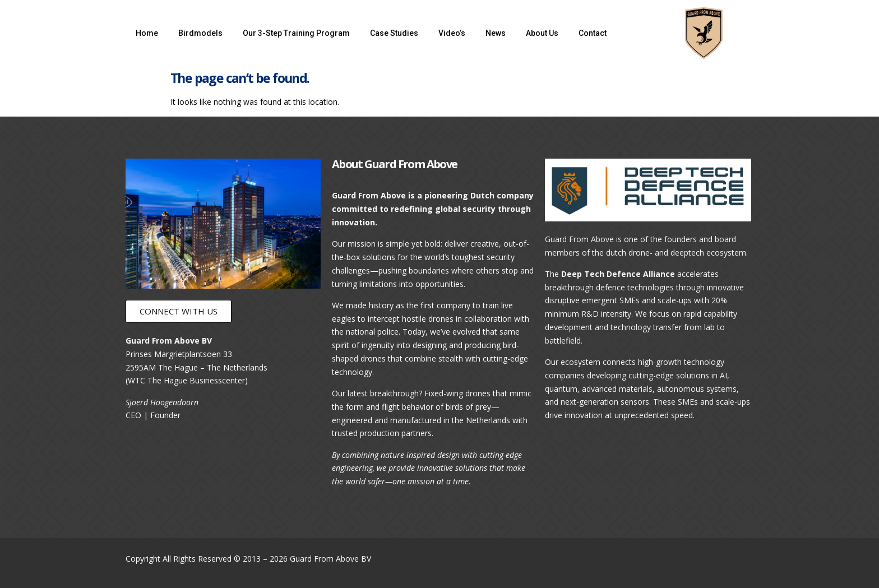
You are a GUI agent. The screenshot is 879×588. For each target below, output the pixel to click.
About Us (542, 33)
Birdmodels (200, 33)
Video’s (452, 33)
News (496, 33)
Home (147, 33)
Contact (593, 33)
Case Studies (394, 33)
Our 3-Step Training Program (296, 33)
